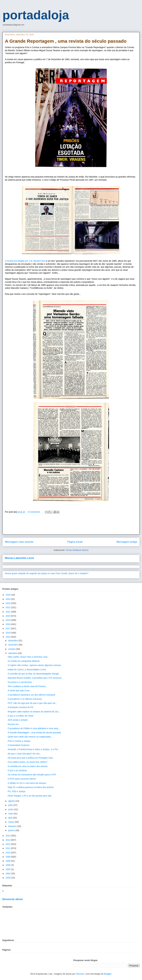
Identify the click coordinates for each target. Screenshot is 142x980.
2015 (8, 637)
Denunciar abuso (13, 899)
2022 (8, 607)
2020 (8, 616)
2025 (8, 595)
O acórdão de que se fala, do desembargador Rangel (33, 674)
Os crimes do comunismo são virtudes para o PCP (32, 775)
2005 (8, 869)
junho (11, 809)
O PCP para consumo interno (22, 779)
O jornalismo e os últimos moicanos (25, 699)
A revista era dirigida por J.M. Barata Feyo (25, 261)
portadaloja (36, 15)
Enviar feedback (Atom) (77, 550)
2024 (8, 599)
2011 (8, 848)
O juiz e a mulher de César (21, 716)
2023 (8, 603)
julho (11, 805)
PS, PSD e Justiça (17, 791)
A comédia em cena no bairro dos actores (28, 766)
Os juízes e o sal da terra (20, 682)
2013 (8, 840)
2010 (8, 853)
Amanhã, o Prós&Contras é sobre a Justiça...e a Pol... (34, 749)
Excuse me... (14, 724)
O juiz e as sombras (17, 770)
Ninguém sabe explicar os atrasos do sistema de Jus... (34, 712)
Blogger (108, 974)
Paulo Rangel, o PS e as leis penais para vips (30, 796)
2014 (8, 836)
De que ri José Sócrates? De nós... (24, 754)
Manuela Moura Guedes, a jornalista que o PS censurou (35, 678)
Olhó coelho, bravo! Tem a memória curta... (28, 657)
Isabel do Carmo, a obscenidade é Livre (27, 670)
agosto (12, 801)
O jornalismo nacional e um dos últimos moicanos (31, 695)
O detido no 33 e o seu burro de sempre (27, 783)
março (11, 822)
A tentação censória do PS (20, 707)
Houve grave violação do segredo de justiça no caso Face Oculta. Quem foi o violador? (47, 573)
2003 (8, 878)
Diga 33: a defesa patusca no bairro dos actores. (31, 787)
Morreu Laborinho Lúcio (19, 558)
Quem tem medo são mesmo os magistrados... (30, 737)
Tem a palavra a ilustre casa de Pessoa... (27, 686)
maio (11, 814)
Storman (80, 974)
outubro (12, 649)
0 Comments (34, 512)
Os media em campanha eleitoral (24, 661)
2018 (8, 624)
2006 (8, 865)
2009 (8, 857)
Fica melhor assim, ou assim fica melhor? (28, 762)
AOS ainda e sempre (18, 720)
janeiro (12, 830)
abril (10, 818)
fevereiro (13, 826)
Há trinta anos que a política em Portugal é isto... (31, 758)
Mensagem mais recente (19, 542)
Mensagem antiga (127, 542)
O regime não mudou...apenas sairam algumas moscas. (35, 665)
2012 (8, 844)
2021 (8, 612)
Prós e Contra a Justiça (19, 741)
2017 (8, 629)
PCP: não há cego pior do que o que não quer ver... (32, 703)
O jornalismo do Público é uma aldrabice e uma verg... (34, 728)
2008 (8, 861)
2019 (8, 620)
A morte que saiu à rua (19, 690)
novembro (13, 645)
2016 (8, 633)
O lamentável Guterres (19, 745)
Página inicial (75, 542)
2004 (8, 874)
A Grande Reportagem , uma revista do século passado (34, 733)
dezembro (13, 641)
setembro (13, 653)
